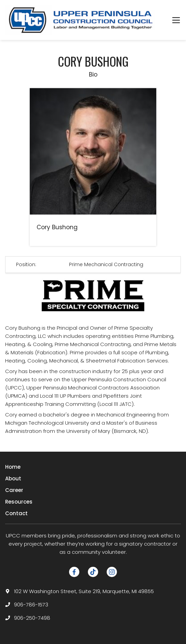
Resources (19, 502)
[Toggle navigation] (176, 20)
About (13, 478)
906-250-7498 (32, 618)
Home (13, 467)
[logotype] (81, 20)
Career (14, 490)
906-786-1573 (31, 605)
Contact (16, 513)
